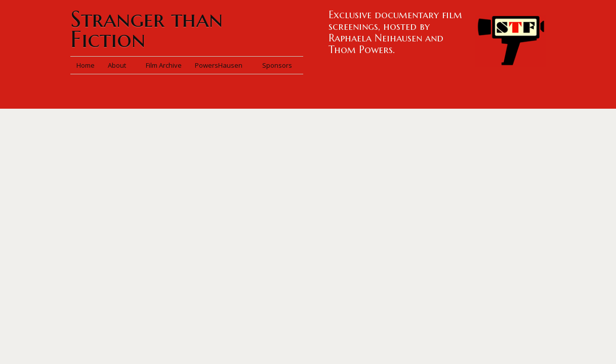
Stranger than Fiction (147, 29)
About (120, 65)
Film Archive (164, 65)
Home (86, 65)
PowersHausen (222, 65)
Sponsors (277, 65)
